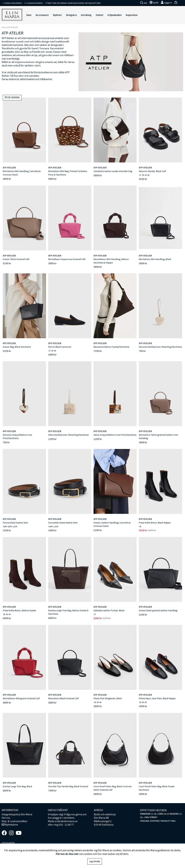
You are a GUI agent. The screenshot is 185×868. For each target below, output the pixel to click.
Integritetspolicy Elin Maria (17, 814)
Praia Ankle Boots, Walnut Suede (19, 610)
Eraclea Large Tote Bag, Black (17, 786)
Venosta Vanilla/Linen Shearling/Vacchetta (160, 347)
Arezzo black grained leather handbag (158, 610)
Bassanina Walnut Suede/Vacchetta (111, 347)
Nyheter (57, 15)
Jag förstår (95, 861)
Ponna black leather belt (15, 523)
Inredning (86, 15)
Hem (4, 27)
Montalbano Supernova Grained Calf (67, 259)
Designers (71, 15)
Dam (29, 15)
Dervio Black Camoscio (60, 347)
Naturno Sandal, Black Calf (152, 171)
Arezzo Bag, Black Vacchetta (17, 347)
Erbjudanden (115, 15)
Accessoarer (42, 15)
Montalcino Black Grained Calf (63, 698)
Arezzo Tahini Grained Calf (16, 259)
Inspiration (132, 15)
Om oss (6, 818)
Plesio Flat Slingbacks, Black (108, 698)
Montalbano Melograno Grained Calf (21, 698)
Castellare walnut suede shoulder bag (113, 171)
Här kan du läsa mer (67, 854)
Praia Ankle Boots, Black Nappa (155, 523)
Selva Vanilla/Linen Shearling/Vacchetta (68, 435)
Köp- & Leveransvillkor (15, 821)
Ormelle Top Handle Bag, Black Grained (68, 786)
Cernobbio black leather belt (63, 523)
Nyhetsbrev (11, 825)
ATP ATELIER (9, 168)
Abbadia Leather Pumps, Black (109, 610)
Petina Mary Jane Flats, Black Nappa (157, 698)
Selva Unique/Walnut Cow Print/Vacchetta (115, 435)
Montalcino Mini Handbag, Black (155, 259)
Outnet (100, 15)
